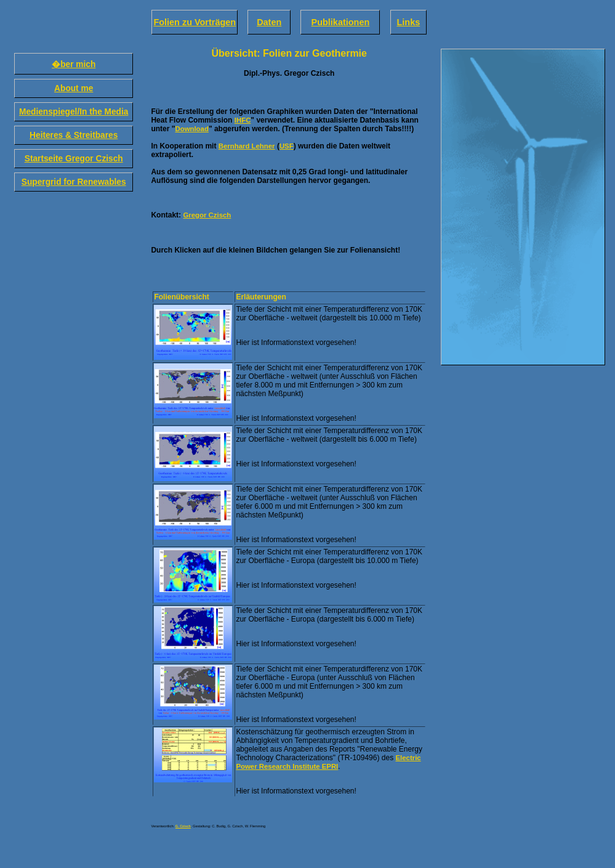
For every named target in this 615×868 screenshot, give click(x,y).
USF (287, 146)
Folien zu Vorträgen (195, 22)
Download (191, 129)
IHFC (243, 120)
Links (408, 22)
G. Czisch (183, 826)
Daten (269, 22)
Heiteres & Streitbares (74, 135)
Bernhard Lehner (247, 146)
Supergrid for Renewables (74, 182)
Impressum (160, 822)
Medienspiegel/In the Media (74, 112)
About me (74, 88)
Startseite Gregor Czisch (74, 159)
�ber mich (74, 64)
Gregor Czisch (207, 215)
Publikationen (341, 22)
